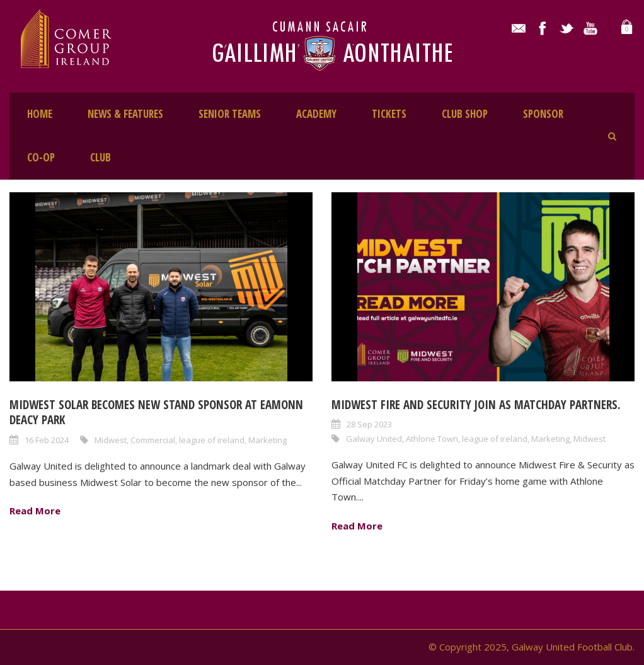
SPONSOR (543, 114)
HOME (40, 114)
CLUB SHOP (465, 114)
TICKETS (389, 114)
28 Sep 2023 (369, 424)
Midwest (111, 440)
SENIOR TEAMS (230, 114)
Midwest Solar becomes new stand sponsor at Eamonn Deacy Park (156, 413)
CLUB (101, 157)
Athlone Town (432, 439)
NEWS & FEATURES (125, 114)
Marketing (267, 440)
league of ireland (212, 440)
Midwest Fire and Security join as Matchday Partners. (476, 405)
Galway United (374, 439)
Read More (35, 511)
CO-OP (41, 157)
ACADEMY (316, 114)
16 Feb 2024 (47, 440)
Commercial (153, 440)
